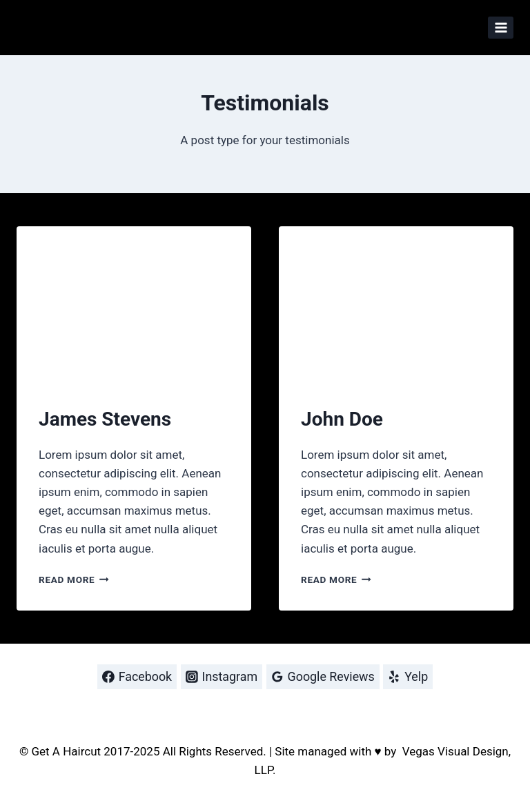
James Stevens (105, 419)
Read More (74, 580)
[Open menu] (501, 27)
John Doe (342, 419)
